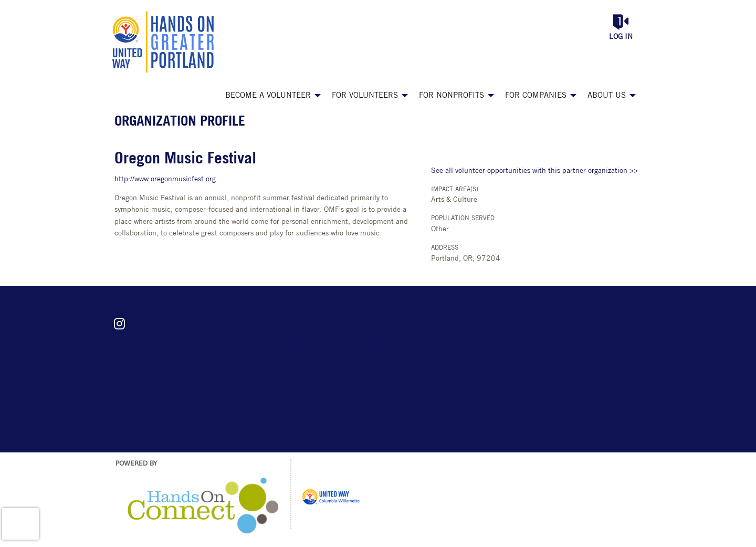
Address (445, 248)
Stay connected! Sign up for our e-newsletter (256, 343)
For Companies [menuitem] (536, 96)
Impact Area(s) (455, 190)
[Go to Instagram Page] (118, 324)
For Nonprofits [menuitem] (451, 96)
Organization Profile (180, 122)
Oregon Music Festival (185, 159)
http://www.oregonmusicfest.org (165, 179)
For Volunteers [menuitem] (365, 96)
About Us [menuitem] (607, 96)
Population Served (463, 219)
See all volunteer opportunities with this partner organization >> (534, 171)
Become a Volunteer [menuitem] (268, 96)
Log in (621, 37)
